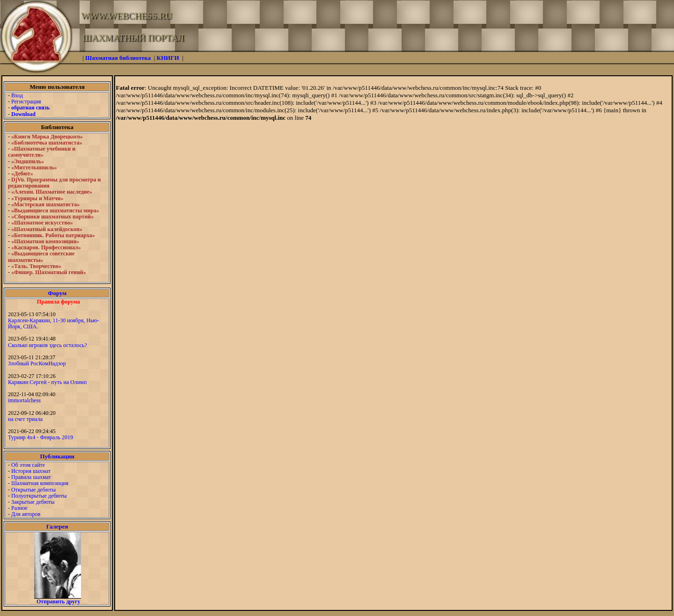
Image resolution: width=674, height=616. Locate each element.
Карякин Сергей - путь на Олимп (47, 382)
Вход (17, 95)
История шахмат (31, 471)
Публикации (57, 456)
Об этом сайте (28, 465)
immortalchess (24, 400)
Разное (19, 508)
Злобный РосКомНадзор (37, 363)
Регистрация (26, 101)
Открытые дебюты (33, 490)
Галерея (57, 526)
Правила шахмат (31, 477)
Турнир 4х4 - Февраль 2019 (40, 437)
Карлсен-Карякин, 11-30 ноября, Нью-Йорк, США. (54, 323)
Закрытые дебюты (33, 502)
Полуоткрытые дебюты (39, 496)
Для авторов (26, 514)
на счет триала (25, 419)
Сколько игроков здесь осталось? (48, 345)
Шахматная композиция (40, 483)
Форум (57, 293)
